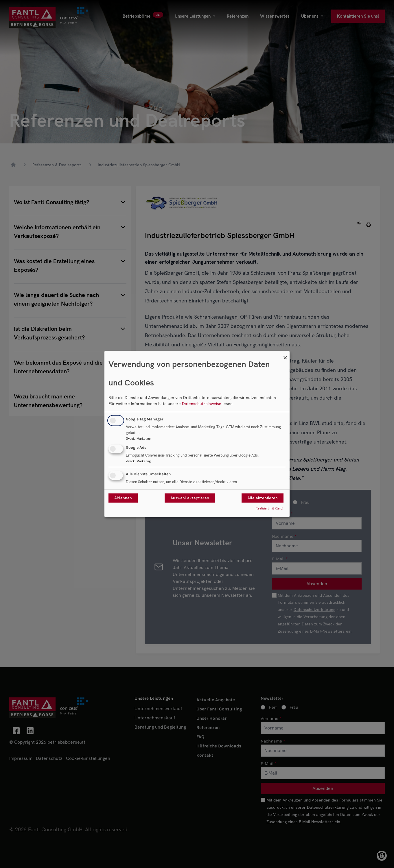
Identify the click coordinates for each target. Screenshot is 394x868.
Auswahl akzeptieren (190, 498)
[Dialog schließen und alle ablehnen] (285, 354)
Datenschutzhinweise (202, 404)
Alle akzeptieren (263, 498)
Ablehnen (123, 498)
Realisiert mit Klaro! (269, 509)
